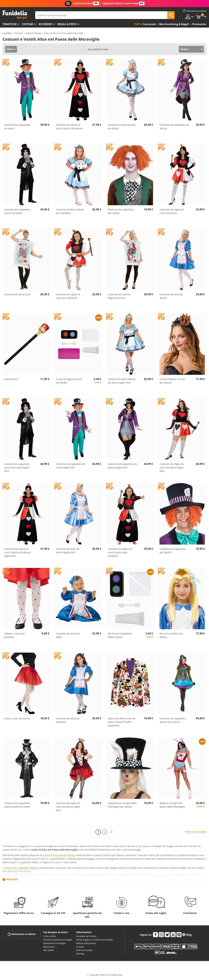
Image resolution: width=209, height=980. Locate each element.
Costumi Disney (33, 33)
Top (137, 24)
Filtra (10, 49)
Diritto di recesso (84, 950)
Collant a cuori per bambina (15, 635)
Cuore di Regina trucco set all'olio (69, 381)
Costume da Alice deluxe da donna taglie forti (122, 381)
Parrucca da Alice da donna (171, 635)
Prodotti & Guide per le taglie (58, 940)
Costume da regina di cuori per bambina (68, 296)
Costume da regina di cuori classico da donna (69, 127)
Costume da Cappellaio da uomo (17, 127)
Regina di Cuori (155, 875)
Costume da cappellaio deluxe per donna (173, 720)
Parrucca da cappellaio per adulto (121, 211)
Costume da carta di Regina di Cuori (119, 296)
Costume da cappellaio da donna (174, 127)
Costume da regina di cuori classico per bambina (120, 552)
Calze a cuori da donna (17, 718)
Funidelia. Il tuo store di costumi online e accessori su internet (15, 15)
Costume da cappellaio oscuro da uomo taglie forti (17, 467)
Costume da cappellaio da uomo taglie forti (71, 466)
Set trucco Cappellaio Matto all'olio (120, 635)
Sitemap (80, 954)
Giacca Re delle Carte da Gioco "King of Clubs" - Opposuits (122, 722)
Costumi (28, 24)
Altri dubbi (48, 950)
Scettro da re (11, 379)
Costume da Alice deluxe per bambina (70, 211)
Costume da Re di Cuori (17, 294)
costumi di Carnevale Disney (59, 855)
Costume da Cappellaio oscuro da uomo (17, 211)
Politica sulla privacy (86, 943)
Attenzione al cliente (22, 934)
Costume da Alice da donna (171, 296)
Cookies (80, 947)
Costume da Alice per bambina (68, 720)
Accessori (45, 24)
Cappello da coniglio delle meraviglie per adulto (122, 805)
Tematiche (10, 24)
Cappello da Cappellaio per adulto (173, 551)
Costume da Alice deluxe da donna (122, 127)
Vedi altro (12, 880)
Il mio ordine (50, 936)
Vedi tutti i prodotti (196, 832)
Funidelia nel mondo (86, 936)
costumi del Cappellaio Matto (20, 868)
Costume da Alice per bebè (68, 635)
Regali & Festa (67, 24)
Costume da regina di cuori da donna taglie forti (172, 467)
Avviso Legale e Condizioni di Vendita (94, 940)
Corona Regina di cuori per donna (173, 381)
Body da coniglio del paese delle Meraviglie (172, 805)
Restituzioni (49, 947)
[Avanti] (112, 832)
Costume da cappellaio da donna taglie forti (122, 466)
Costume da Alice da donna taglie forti (68, 551)
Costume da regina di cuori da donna (172, 211)
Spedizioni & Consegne (55, 943)
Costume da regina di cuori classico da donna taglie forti (17, 552)
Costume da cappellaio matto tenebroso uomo (17, 805)
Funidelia (7, 33)
